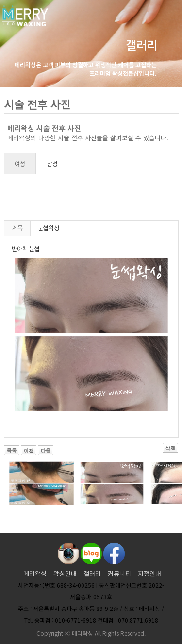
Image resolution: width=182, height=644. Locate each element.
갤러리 (92, 573)
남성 (52, 163)
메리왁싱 (35, 573)
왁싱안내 (65, 573)
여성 (20, 163)
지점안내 (149, 573)
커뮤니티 (119, 573)
